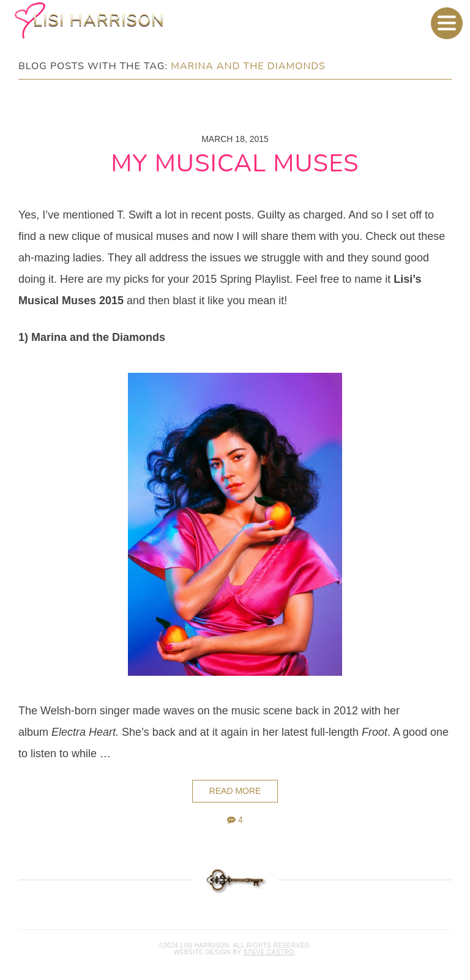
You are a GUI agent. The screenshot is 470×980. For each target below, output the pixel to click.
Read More (235, 791)
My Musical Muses (235, 163)
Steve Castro (269, 952)
